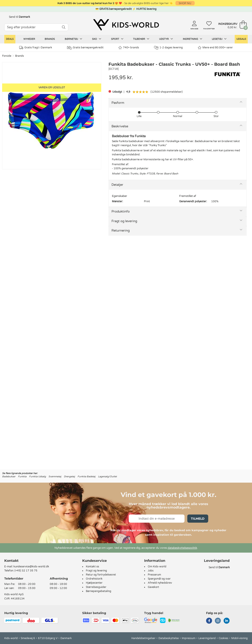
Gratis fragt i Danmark (36, 48)
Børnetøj (73, 39)
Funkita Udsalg (37, 477)
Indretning (193, 39)
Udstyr (166, 39)
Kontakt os (92, 567)
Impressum (189, 638)
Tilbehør (141, 39)
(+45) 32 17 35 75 (26, 571)
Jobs (151, 571)
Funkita (22, 477)
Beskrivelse (120, 126)
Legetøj (219, 39)
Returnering (121, 231)
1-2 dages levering (168, 48)
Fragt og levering (124, 221)
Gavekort (153, 587)
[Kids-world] (126, 25)
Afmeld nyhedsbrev (160, 583)
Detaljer (117, 185)
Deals (10, 39)
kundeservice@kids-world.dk (31, 567)
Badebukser (9, 477)
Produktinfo (121, 211)
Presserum (154, 575)
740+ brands (129, 48)
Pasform (118, 103)
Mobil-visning (240, 638)
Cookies (223, 638)
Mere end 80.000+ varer (215, 48)
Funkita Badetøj (86, 477)
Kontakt (11, 561)
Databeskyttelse (169, 638)
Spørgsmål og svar (159, 579)
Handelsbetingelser (143, 638)
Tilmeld (198, 519)
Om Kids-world (157, 567)
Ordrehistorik (94, 579)
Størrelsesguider (96, 587)
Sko (97, 39)
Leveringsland (207, 638)
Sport (117, 39)
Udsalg (241, 39)
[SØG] (64, 27)
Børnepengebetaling (99, 591)
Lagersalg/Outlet (107, 477)
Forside (7, 56)
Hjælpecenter (94, 583)
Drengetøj (69, 477)
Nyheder (29, 39)
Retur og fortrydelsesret (101, 575)
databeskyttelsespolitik (182, 548)
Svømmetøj (55, 477)
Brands (50, 39)
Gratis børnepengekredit (85, 48)
